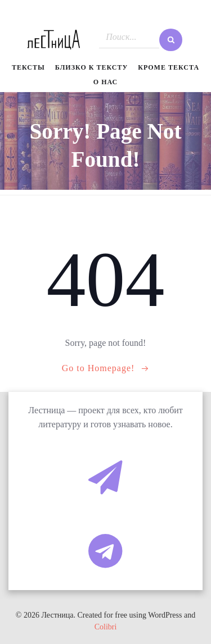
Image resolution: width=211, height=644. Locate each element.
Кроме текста (169, 67)
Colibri (106, 627)
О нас (105, 82)
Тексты (28, 67)
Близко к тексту (92, 67)
